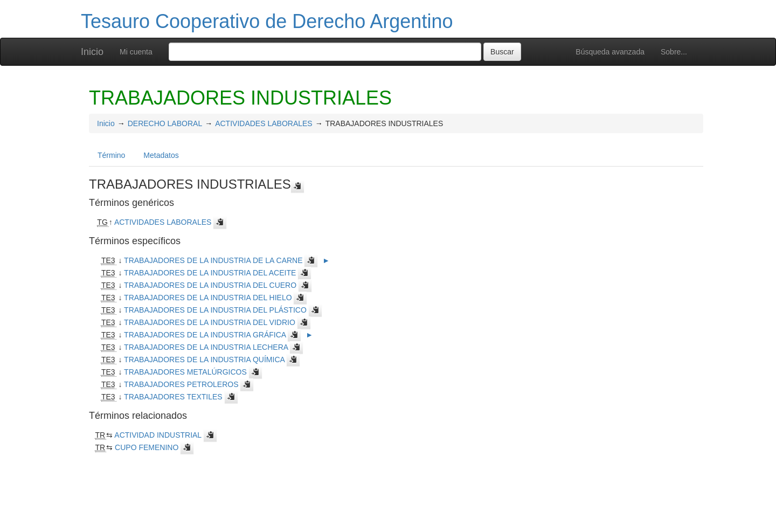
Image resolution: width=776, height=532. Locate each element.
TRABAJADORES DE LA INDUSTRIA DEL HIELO (208, 298)
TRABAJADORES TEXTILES (173, 397)
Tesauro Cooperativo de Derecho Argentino (267, 21)
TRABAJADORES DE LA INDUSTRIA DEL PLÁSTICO (215, 310)
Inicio (92, 52)
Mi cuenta (136, 52)
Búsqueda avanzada (610, 52)
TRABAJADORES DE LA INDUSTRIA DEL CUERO (210, 285)
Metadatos (161, 155)
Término (111, 155)
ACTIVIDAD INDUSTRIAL (158, 435)
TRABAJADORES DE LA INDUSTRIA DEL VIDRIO (210, 322)
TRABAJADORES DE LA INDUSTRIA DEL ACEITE (210, 273)
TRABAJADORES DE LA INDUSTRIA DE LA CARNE (213, 260)
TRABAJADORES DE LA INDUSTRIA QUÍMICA (204, 360)
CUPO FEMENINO (147, 447)
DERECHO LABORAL (165, 123)
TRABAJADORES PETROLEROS (181, 384)
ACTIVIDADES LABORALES (264, 123)
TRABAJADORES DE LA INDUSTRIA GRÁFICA (205, 335)
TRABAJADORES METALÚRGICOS (185, 372)
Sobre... (674, 52)
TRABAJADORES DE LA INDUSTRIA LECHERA (206, 347)
